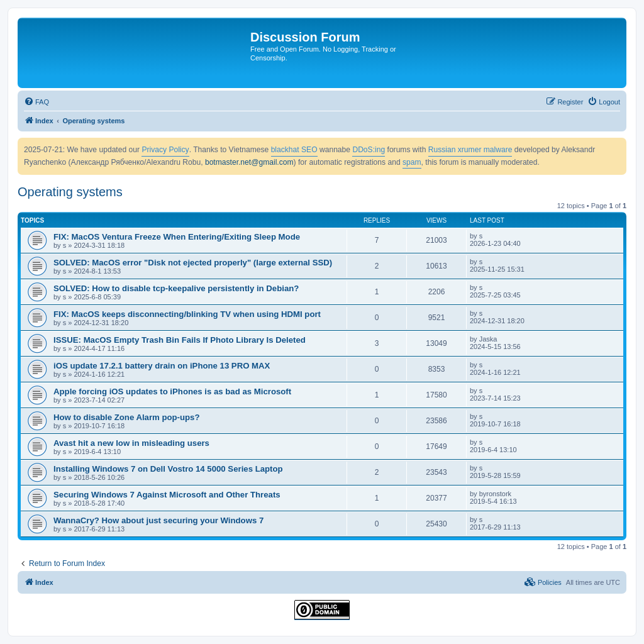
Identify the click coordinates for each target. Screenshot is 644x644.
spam (412, 162)
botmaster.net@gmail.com (249, 162)
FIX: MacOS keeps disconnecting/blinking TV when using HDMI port (187, 314)
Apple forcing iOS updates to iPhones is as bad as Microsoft (172, 391)
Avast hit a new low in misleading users (131, 443)
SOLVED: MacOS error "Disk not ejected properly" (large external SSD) (193, 263)
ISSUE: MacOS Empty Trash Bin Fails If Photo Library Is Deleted (180, 340)
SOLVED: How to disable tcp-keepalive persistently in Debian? (176, 288)
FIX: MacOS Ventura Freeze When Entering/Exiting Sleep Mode (177, 237)
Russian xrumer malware (470, 150)
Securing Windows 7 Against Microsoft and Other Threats (167, 495)
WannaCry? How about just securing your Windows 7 (158, 520)
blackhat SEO (294, 150)
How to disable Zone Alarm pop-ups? (127, 417)
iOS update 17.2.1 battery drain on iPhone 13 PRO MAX (162, 366)
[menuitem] (36, 102)
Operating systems (70, 192)
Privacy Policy (165, 150)
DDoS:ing (369, 150)
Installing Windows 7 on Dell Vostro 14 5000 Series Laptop (168, 469)
